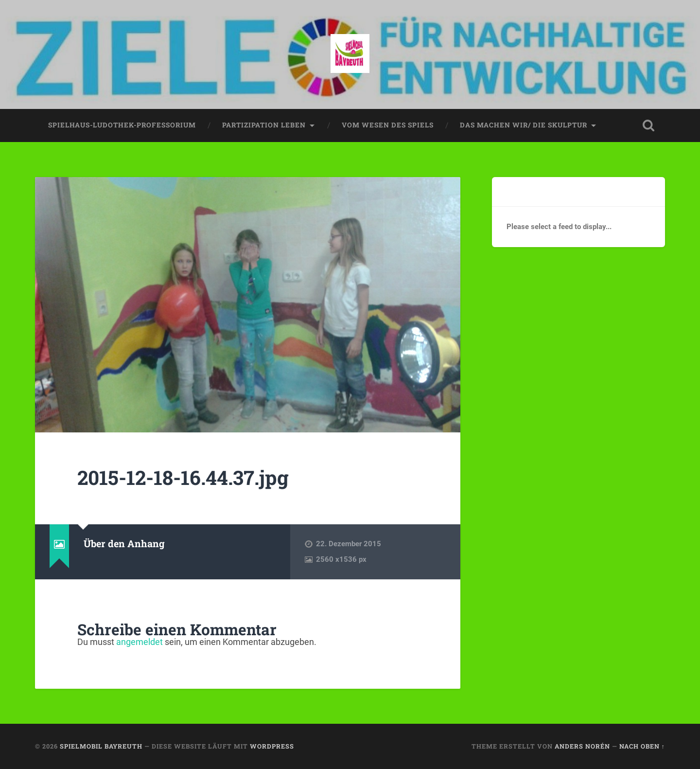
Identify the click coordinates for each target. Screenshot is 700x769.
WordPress (272, 746)
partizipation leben (264, 125)
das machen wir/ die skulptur (524, 125)
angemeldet (140, 642)
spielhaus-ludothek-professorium (122, 125)
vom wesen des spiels (388, 125)
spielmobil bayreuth (101, 746)
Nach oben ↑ (642, 746)
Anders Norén (582, 746)
